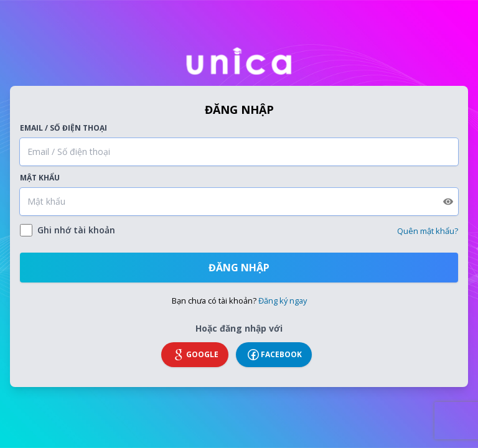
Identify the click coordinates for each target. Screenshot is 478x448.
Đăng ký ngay (283, 301)
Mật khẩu (40, 178)
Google (195, 355)
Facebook (274, 355)
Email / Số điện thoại (63, 128)
